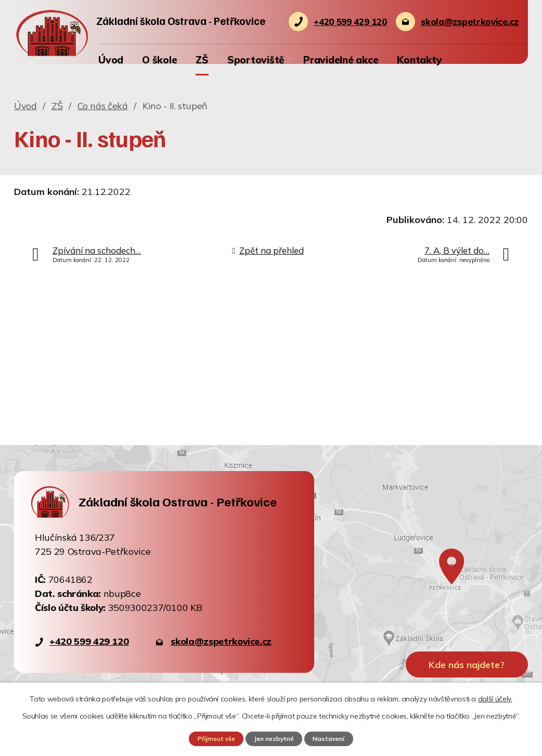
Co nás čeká (103, 106)
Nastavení (332, 738)
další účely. (495, 698)
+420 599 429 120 (89, 641)
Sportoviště (256, 60)
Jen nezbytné (274, 738)
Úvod (111, 60)
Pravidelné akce (341, 60)
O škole (159, 60)
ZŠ (202, 60)
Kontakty (419, 60)
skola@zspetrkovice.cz (221, 641)
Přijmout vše (213, 738)
